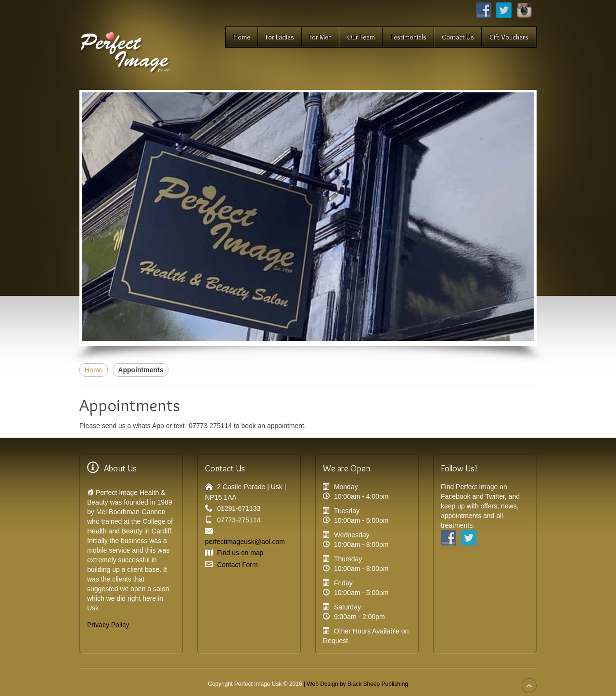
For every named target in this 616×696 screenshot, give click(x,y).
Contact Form (237, 565)
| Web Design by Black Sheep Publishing (356, 684)
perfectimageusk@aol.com (245, 542)
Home (94, 370)
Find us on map (240, 553)
